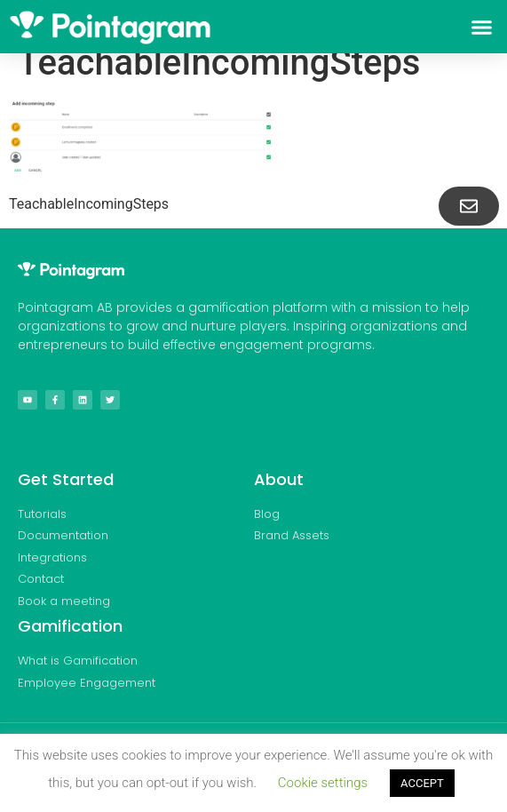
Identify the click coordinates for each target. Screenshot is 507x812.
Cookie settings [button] (323, 783)
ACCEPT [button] (422, 783)
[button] (481, 28)
